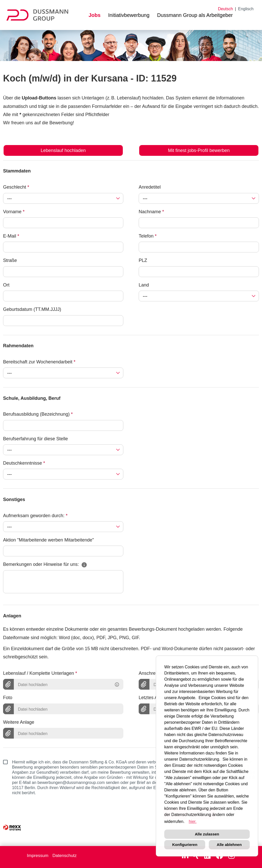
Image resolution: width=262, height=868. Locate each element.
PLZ (143, 260)
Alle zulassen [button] (207, 834)
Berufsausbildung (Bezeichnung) (38, 414)
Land (144, 285)
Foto (8, 698)
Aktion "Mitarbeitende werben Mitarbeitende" (48, 540)
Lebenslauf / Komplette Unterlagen (40, 673)
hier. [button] (193, 821)
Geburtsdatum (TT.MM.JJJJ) (32, 309)
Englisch (246, 9)
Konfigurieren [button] (185, 845)
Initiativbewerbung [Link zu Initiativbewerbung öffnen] (129, 15)
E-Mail (11, 236)
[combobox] (63, 198)
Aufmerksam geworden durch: (35, 516)
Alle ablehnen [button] (229, 845)
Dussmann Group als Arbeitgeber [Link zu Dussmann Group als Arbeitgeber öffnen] (195, 15)
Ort (6, 285)
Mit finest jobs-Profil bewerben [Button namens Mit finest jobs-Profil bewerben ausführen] (199, 150)
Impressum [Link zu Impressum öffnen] (38, 856)
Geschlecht (16, 187)
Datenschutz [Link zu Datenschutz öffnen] (65, 856)
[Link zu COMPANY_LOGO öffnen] (41, 15)
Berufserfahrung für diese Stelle (35, 439)
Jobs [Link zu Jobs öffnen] (95, 15)
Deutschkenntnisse (24, 463)
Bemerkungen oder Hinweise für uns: (45, 564)
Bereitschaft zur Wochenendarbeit (39, 362)
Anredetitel (150, 187)
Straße (10, 260)
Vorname (14, 212)
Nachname (151, 212)
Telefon (148, 236)
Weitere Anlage (19, 722)
